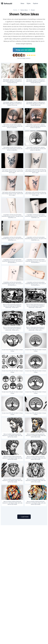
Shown (33, 10)
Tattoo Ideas (24, 10)
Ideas (22, 3)
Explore (35, 3)
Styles (29, 3)
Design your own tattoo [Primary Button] (24, 50)
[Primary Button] (24, 517)
